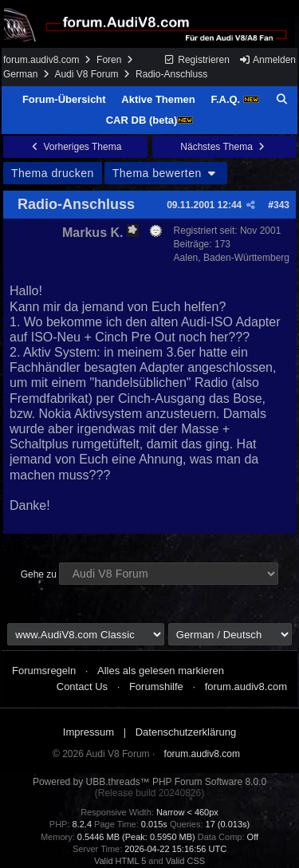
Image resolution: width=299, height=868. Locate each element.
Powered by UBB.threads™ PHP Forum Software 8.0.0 (149, 782)
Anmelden (267, 60)
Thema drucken (53, 173)
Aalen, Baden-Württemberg (232, 258)
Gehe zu (39, 574)
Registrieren (197, 60)
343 (281, 205)
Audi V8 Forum (86, 74)
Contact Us (82, 687)
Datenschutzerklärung (186, 732)
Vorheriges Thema (75, 147)
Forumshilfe (156, 687)
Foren (109, 60)
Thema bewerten (166, 173)
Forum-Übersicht (64, 99)
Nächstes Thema (224, 147)
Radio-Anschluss (76, 204)
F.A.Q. (234, 99)
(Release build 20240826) (149, 793)
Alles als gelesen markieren (161, 671)
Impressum (89, 732)
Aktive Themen (158, 99)
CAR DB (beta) (150, 120)
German (20, 74)
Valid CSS (185, 861)
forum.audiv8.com (41, 60)
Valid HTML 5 (120, 861)
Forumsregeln (44, 671)
